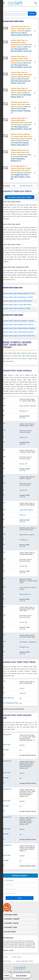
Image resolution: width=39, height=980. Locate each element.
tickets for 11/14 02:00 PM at (21, 155)
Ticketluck (15, 3)
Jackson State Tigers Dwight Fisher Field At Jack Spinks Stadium (20, 325)
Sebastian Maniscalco (30, 186)
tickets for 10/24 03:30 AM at (22, 140)
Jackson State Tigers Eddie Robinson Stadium (19, 328)
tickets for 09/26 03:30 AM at (21, 78)
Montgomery (23, 647)
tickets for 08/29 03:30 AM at (21, 31)
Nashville (22, 411)
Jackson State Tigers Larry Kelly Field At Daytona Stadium (20, 336)
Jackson (22, 437)
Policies (28, 972)
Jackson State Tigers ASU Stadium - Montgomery (20, 321)
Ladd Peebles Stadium (26, 510)
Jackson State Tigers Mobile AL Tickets (17, 308)
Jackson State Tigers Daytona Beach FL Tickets (20, 293)
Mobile (22, 515)
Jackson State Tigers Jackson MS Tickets (18, 301)
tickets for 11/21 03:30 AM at (21, 173)
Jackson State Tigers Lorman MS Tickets (17, 305)
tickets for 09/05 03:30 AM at (21, 46)
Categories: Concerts (12, 919)
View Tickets (35, 31)
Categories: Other (10, 927)
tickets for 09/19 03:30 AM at (21, 62)
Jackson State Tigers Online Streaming (24, 356)
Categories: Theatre (11, 923)
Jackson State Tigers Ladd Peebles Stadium (18, 332)
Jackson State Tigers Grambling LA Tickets (18, 297)
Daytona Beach (24, 594)
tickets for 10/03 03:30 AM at (21, 93)
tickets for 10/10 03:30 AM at (21, 108)
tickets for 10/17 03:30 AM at (21, 124)
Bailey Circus (16, 186)
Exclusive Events (10, 932)
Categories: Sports (11, 915)
